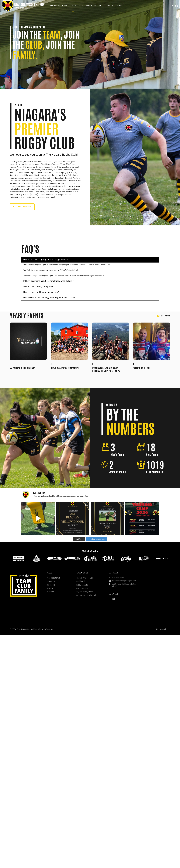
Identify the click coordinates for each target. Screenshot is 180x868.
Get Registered (89, 6)
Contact (119, 6)
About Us (76, 6)
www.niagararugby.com (44, 270)
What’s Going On (106, 6)
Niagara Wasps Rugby (29, 4)
